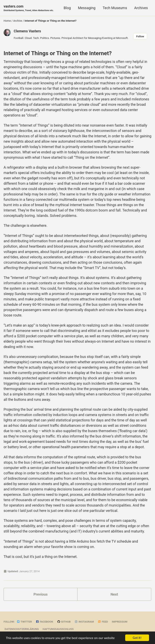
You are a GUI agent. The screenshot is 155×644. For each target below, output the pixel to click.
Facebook (45, 622)
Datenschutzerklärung (22, 629)
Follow (140, 36)
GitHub (64, 622)
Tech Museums (115, 8)
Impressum (120, 622)
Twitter (24, 622)
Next (114, 594)
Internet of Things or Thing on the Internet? (58, 53)
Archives (141, 8)
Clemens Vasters (27, 31)
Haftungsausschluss (58, 629)
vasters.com (29, 8)
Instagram (84, 622)
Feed (103, 622)
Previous (41, 594)
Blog (67, 8)
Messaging (87, 8)
